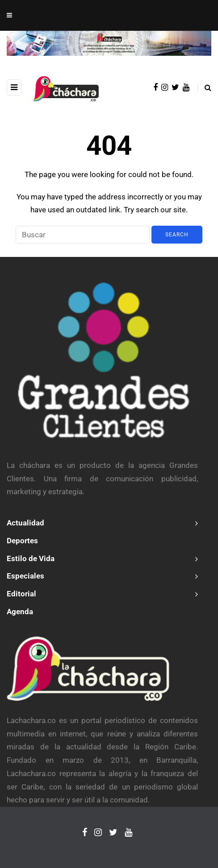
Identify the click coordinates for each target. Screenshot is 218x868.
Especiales (25, 576)
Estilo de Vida (31, 558)
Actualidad (25, 523)
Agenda (20, 612)
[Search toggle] (204, 88)
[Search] (83, 235)
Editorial (21, 594)
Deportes (22, 541)
